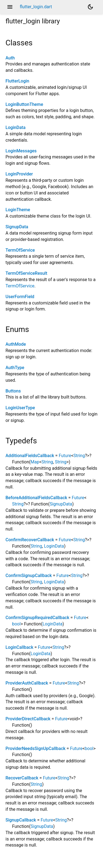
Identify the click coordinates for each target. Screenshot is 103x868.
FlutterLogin (17, 81)
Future (65, 456)
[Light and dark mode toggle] (90, 7)
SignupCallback (21, 820)
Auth (10, 58)
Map (35, 462)
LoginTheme (18, 210)
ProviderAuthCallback (27, 683)
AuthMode (16, 344)
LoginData (16, 127)
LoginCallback (19, 647)
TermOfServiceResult (26, 273)
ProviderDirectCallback (28, 719)
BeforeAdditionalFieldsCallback (36, 498)
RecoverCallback (22, 778)
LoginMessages (21, 151)
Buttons (13, 391)
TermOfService (20, 250)
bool (16, 624)
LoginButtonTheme (24, 104)
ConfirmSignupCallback (29, 576)
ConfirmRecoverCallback (30, 540)
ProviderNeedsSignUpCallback (35, 748)
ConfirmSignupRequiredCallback (37, 618)
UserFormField (20, 297)
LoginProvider (19, 174)
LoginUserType (20, 408)
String (79, 456)
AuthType (15, 368)
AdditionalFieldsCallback (30, 456)
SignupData (17, 227)
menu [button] (10, 7)
